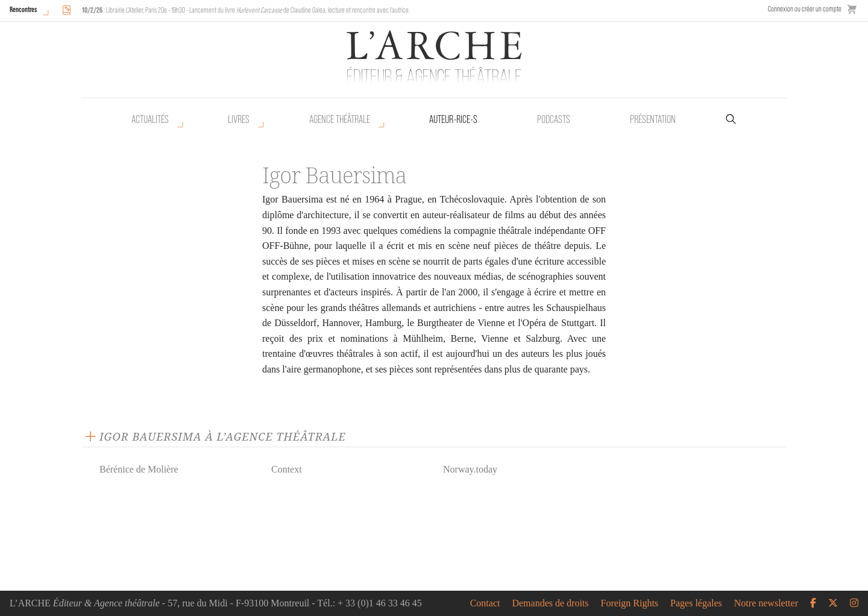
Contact (485, 603)
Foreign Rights (630, 603)
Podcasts (554, 119)
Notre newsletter (766, 603)
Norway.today (470, 469)
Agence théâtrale (340, 119)
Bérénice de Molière (139, 469)
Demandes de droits (550, 603)
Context (287, 469)
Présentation (653, 119)
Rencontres (23, 9)
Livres (239, 119)
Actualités (150, 119)
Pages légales (696, 603)
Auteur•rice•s (453, 119)
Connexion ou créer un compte (805, 9)
